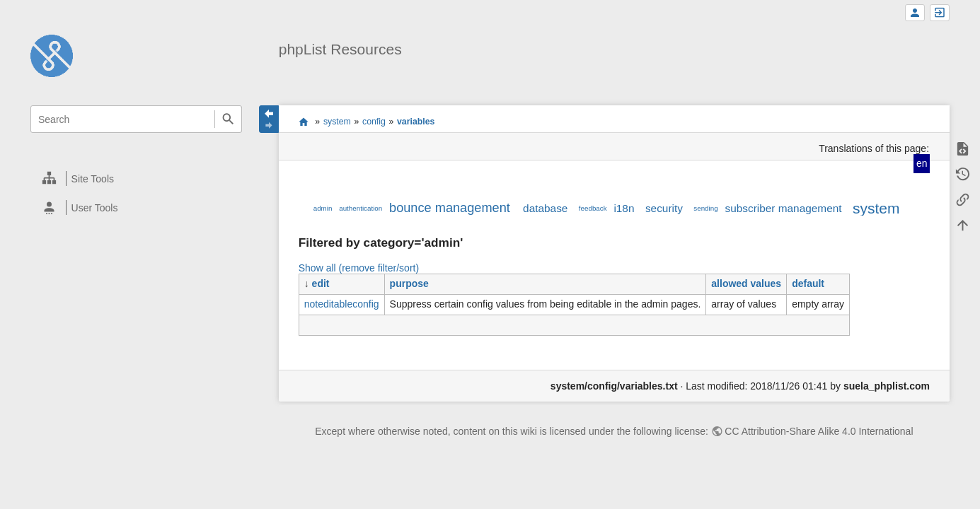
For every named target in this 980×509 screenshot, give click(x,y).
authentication (361, 208)
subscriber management (783, 208)
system (337, 122)
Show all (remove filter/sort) (359, 268)
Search (228, 119)
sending (705, 208)
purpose (409, 283)
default (808, 283)
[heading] (137, 179)
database (545, 208)
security (664, 208)
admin (323, 208)
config (374, 122)
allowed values (746, 283)
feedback (593, 208)
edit (321, 283)
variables (416, 122)
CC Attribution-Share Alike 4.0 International (819, 431)
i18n (624, 208)
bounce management (450, 208)
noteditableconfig (342, 304)
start (303, 122)
